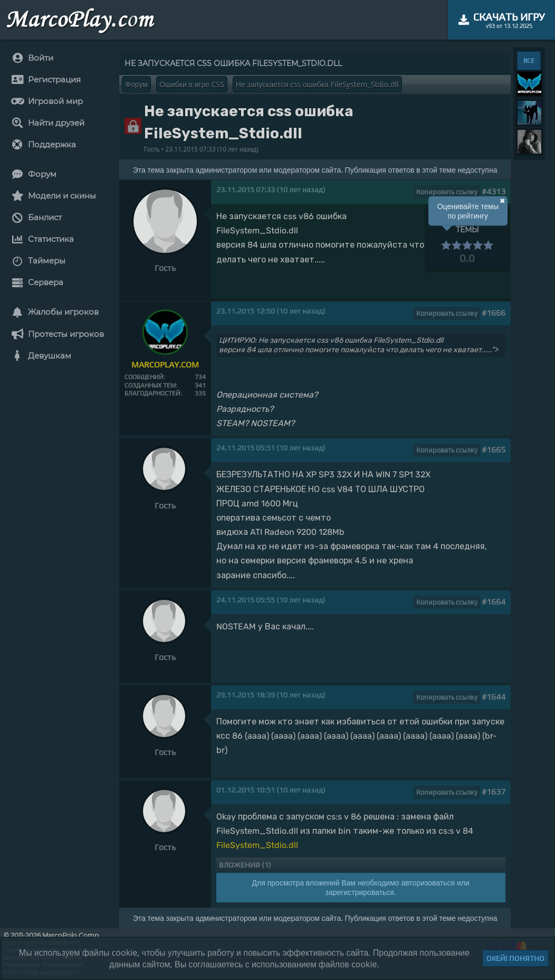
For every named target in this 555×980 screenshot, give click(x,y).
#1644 (494, 697)
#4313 (494, 191)
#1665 (494, 450)
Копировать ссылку (447, 192)
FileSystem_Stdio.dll (257, 845)
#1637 (494, 792)
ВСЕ (529, 61)
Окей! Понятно (515, 958)
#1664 (494, 602)
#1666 (494, 313)
